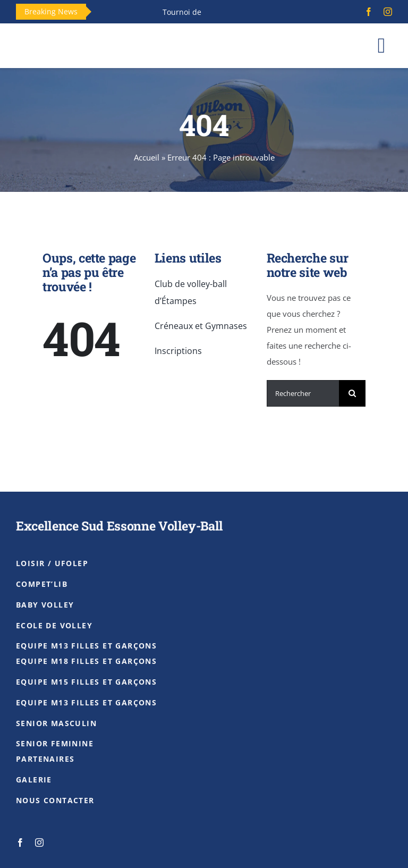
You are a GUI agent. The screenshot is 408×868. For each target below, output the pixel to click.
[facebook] (369, 12)
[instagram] (388, 12)
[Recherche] (352, 393)
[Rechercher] (303, 393)
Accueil (147, 157)
